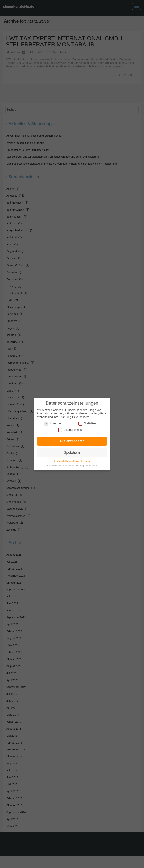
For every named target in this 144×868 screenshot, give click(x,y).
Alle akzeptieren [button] (72, 441)
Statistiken (88, 424)
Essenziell (54, 424)
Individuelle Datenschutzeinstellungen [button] (72, 460)
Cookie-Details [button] (55, 465)
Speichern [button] (72, 452)
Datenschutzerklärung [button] (74, 465)
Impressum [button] (91, 465)
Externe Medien (71, 430)
